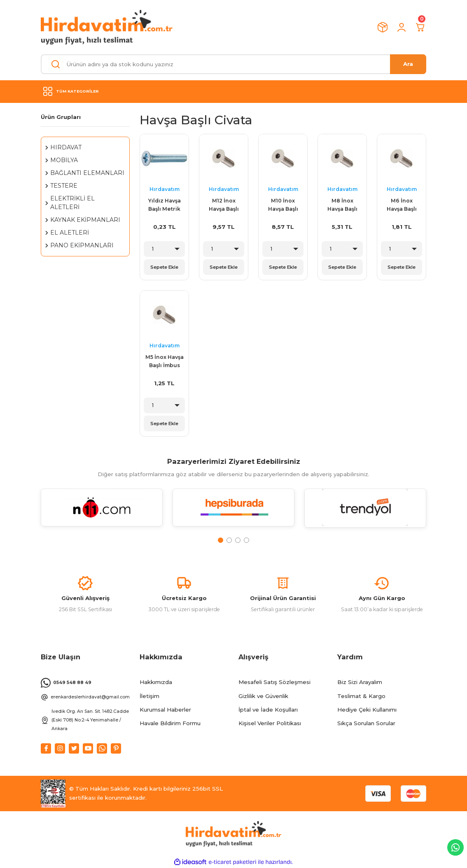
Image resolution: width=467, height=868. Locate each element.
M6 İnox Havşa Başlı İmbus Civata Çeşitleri (402, 206)
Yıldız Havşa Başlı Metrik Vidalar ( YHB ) (165, 206)
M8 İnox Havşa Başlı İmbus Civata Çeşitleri (342, 206)
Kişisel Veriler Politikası (270, 723)
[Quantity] (164, 249)
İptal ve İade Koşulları (268, 710)
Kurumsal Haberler (165, 710)
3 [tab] (238, 540)
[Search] (233, 64)
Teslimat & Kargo (361, 696)
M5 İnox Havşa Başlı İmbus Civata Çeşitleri (165, 362)
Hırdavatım (165, 189)
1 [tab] (221, 540)
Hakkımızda (156, 682)
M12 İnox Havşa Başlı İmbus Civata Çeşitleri (224, 206)
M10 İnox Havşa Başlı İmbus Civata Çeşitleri (283, 206)
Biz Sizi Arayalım (360, 682)
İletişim (149, 696)
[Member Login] (402, 27)
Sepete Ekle (164, 267)
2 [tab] (229, 540)
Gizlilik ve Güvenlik (263, 696)
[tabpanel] (102, 512)
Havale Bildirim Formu (170, 723)
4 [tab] (246, 540)
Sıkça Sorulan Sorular (366, 723)
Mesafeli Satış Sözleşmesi (274, 682)
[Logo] (107, 27)
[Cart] (420, 27)
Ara (408, 64)
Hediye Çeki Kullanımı (367, 710)
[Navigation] (233, 91)
